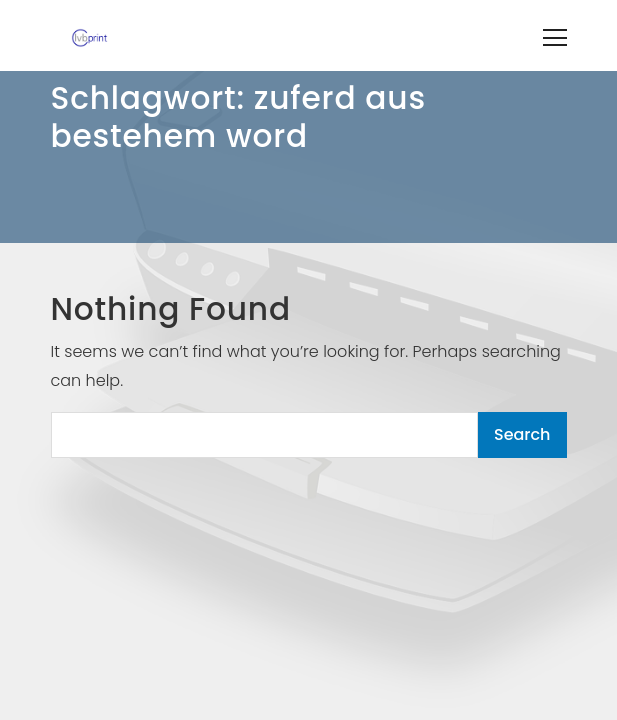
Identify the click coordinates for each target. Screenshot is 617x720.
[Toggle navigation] (555, 35)
